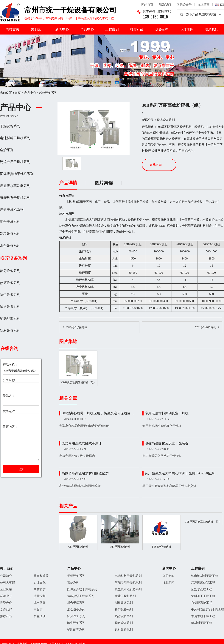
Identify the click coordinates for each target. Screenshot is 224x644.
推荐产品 (137, 29)
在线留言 (203, 5)
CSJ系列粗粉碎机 (78, 547)
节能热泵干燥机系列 (15, 198)
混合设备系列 (10, 246)
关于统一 (37, 29)
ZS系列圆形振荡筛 (76, 328)
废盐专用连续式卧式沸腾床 (82, 443)
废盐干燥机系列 (12, 210)
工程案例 (112, 29)
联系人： (9, 396)
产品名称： (10, 365)
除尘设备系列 (10, 295)
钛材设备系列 (10, 331)
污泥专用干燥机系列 (15, 162)
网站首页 (147, 5)
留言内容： (10, 427)
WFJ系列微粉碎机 (206, 328)
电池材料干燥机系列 (15, 138)
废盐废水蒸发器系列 (15, 186)
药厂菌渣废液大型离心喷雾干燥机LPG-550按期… (181, 473)
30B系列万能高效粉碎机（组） (203, 522)
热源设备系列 (10, 283)
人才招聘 (187, 29)
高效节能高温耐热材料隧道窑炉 (85, 473)
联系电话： (10, 411)
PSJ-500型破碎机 (162, 547)
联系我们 (165, 5)
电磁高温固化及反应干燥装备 (167, 443)
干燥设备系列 (10, 126)
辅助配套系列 (10, 319)
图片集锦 (104, 183)
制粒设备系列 (10, 234)
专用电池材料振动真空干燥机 (167, 413)
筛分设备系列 (10, 271)
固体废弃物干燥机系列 (17, 174)
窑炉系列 (7, 150)
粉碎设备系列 (48, 93)
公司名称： (10, 380)
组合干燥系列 (10, 222)
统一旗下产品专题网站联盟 (201, 14)
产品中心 (87, 29)
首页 (18, 93)
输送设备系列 (10, 307)
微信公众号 (184, 5)
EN (222, 5)
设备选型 (162, 29)
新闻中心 (62, 29)
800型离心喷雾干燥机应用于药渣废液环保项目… (98, 413)
